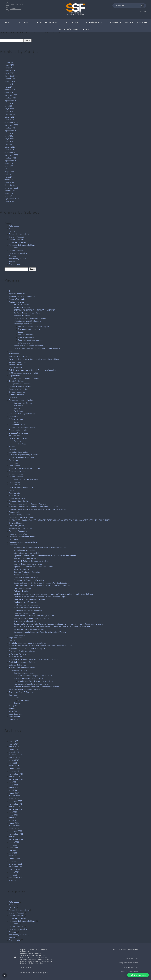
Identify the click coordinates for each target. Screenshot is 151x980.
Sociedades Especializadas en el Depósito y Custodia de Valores (40, 632)
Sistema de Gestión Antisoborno (128, 22)
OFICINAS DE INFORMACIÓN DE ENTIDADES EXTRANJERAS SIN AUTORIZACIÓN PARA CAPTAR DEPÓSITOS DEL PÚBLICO (60, 520)
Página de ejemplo (17, 526)
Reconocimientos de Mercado (31, 340)
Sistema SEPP (19, 408)
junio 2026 (9, 62)
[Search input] (128, 6)
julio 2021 (9, 196)
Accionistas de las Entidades (25, 550)
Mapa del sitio (15, 493)
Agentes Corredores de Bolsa (26, 558)
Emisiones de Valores (22, 588)
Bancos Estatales (16, 365)
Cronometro (23, 700)
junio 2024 (9, 106)
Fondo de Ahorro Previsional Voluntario (30, 599)
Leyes (20, 332)
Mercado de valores (26, 335)
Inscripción (14, 719)
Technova (13, 695)
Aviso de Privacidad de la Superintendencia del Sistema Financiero (36, 359)
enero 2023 (9, 150)
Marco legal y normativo (24, 324)
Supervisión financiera (18, 670)
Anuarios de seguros (22, 307)
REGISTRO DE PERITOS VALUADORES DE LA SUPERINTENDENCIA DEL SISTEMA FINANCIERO (52, 627)
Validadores (18, 411)
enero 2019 (9, 202)
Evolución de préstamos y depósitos (24, 455)
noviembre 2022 (11, 155)
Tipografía (13, 706)
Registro (17, 703)
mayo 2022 (9, 172)
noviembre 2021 (11, 188)
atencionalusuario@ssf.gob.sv (35, 973)
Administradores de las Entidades (27, 553)
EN (141, 11)
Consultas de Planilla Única (20, 387)
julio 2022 (9, 166)
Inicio (7, 22)
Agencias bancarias (17, 294)
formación (13, 460)
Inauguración (14, 482)
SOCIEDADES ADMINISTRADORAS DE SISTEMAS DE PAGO (33, 659)
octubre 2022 (10, 158)
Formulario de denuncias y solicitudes (24, 468)
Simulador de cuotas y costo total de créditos (28, 643)
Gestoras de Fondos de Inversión (27, 608)
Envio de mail (15, 436)
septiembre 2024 (12, 101)
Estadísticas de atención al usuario (27, 321)
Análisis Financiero (17, 302)
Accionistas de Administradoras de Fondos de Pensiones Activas (40, 548)
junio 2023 (9, 136)
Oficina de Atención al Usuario (21, 518)
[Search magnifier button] (142, 6)
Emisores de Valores (22, 591)
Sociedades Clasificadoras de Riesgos (29, 629)
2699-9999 (26, 968)
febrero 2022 (10, 180)
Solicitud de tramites (17, 665)
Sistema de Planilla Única (19, 654)
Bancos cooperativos (18, 362)
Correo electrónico (17, 392)
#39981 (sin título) (21, 305)
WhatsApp (13, 711)
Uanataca (22, 444)
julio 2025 (9, 84)
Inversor (12, 490)
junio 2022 (9, 169)
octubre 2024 (10, 98)
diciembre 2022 (11, 152)
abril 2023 (9, 142)
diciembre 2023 (11, 122)
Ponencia (17, 441)
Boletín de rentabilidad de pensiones (28, 346)
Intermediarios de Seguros (24, 613)
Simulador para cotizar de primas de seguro (27, 649)
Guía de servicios (16, 251)
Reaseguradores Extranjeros (25, 621)
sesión (16, 463)
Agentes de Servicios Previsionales (28, 564)
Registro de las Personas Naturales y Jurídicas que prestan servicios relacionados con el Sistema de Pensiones (58, 624)
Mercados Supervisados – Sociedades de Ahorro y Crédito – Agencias (38, 509)
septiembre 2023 (12, 131)
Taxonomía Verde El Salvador (75, 29)
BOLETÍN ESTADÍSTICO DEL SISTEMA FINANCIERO (34, 310)
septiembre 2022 (12, 161)
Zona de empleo (16, 714)
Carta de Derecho (130, 967)
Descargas (13, 397)
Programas (14, 539)
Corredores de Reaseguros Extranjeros (29, 580)
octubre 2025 (10, 79)
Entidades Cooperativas (19, 430)
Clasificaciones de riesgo (24, 673)
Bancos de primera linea (19, 234)
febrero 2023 (10, 147)
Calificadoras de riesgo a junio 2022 (24, 373)
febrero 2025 (10, 90)
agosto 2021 (10, 193)
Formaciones (14, 466)
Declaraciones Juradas (23, 403)
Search (12, 640)
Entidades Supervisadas (18, 433)
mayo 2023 (9, 139)
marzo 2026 (10, 68)
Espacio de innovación (18, 438)
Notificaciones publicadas (20, 515)
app (11, 351)
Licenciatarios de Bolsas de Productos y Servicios (34, 616)
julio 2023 (9, 133)
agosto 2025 (10, 81)
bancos (12, 231)
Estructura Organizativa (19, 452)
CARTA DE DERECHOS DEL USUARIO (24, 378)
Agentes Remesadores (18, 299)
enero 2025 (9, 92)
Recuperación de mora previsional (23, 542)
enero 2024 (9, 120)
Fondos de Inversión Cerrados (26, 605)
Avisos (12, 229)
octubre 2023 (10, 128)
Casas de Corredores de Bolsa (26, 578)
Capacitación (14, 376)
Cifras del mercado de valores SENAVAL (30, 318)
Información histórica (18, 253)
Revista (12, 261)
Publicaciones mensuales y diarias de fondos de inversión (37, 348)
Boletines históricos (22, 316)
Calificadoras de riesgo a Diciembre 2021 (35, 676)
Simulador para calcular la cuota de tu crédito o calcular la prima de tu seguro (41, 646)
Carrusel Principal (16, 237)
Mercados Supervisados (19, 501)
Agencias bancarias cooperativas (22, 296)
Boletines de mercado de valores (27, 313)
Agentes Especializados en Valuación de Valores (33, 567)
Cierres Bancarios (16, 240)
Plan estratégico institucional (21, 528)
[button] (138, 975)
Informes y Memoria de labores (22, 487)
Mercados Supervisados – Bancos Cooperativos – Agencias (33, 507)
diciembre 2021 (11, 185)
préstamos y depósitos (18, 259)
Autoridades (14, 226)
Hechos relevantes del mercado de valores (31, 684)
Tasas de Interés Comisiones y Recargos (25, 689)
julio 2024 (9, 103)
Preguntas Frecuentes (18, 531)
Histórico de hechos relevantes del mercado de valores (36, 687)
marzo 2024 (10, 114)
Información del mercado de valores (29, 679)
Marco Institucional (17, 498)
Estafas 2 (13, 449)
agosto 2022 (10, 163)
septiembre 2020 (12, 199)
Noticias (12, 256)
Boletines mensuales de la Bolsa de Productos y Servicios (32, 370)
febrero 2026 (10, 71)
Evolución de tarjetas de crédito (22, 457)
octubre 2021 (10, 191)
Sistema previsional (26, 343)
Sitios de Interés (16, 657)
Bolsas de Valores (21, 575)
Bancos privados (16, 367)
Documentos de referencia (29, 329)
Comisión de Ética (17, 381)
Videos (12, 709)
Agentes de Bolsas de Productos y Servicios (31, 561)
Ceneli (16, 422)
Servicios (24, 22)
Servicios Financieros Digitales (26, 479)
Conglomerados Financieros (21, 384)
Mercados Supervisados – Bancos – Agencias (28, 504)
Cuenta (17, 698)
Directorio (13, 417)
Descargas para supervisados (21, 400)
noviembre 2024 (11, 95)
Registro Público (16, 545)
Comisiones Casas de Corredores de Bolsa (36, 681)
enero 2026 (9, 73)
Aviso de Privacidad (130, 972)
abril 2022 (9, 174)
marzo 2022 (10, 177)
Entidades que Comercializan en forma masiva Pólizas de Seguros (40, 597)
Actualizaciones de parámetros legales (34, 326)
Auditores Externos (21, 569)
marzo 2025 (10, 87)
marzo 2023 (10, 144)
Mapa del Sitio (15, 496)
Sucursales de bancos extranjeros (23, 668)
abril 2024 (9, 111)
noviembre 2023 (11, 125)
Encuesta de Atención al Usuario (22, 427)
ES (145, 11)
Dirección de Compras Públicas (22, 245)
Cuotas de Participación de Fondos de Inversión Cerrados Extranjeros (42, 586)
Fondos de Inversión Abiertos (25, 602)
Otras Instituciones (17, 523)
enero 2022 (9, 182)
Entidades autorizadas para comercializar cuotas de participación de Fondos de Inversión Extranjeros (55, 594)
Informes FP (19, 406)
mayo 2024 (9, 109)
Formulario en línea (17, 471)
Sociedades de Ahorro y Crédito (22, 662)
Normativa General (26, 337)
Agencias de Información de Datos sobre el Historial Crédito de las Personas (45, 556)
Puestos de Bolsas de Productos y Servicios (31, 618)
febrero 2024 (10, 117)
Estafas (12, 447)
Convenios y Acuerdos (18, 389)
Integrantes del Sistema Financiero (28, 610)
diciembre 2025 (11, 76)
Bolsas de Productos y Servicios (27, 572)
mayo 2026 (9, 65)
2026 (16, 248)
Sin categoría (14, 264)
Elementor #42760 (17, 425)
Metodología (14, 512)
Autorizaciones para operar (20, 357)
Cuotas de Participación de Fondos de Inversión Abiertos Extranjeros (41, 583)
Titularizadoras (20, 635)
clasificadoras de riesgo (19, 242)
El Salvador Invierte (17, 419)
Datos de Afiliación (17, 395)
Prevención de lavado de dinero (22, 537)
